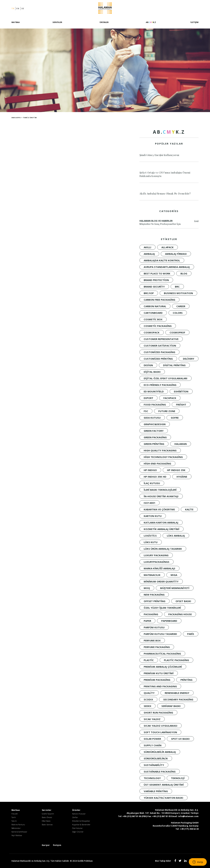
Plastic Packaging (176, 660)
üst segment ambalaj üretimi (164, 785)
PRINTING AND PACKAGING (160, 686)
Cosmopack (152, 332)
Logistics (150, 536)
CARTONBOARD (153, 313)
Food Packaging (155, 405)
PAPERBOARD (169, 621)
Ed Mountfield (154, 391)
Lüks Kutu (151, 542)
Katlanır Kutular (79, 814)
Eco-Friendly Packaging (160, 385)
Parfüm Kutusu (154, 627)
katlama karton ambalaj (161, 522)
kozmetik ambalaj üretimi (162, 529)
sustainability (154, 765)
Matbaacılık (152, 575)
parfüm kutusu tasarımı (160, 634)
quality (149, 693)
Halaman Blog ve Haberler (169, 223)
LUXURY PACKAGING (156, 555)
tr (13, 9)
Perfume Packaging (157, 647)
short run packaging (158, 713)
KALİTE (189, 509)
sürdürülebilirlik (156, 758)
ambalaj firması (176, 254)
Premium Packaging (157, 680)
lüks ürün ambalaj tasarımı (163, 549)
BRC (177, 287)
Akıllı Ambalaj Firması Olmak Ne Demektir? (165, 193)
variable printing (156, 791)
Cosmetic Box (153, 319)
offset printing (155, 601)
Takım (14, 821)
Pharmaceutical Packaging (162, 654)
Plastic (149, 660)
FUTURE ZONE (167, 411)
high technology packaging (163, 457)
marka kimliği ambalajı (159, 568)
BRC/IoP (149, 293)
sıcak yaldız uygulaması (161, 726)
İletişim (194, 23)
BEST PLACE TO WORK (157, 273)
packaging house (180, 614)
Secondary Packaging (178, 699)
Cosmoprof (177, 332)
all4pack (168, 247)
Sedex (147, 706)
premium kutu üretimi (159, 673)
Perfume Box (152, 640)
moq (147, 588)
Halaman (105, 9)
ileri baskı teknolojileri (160, 490)
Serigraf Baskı (171, 706)
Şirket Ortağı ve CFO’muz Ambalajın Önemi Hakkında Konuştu (165, 174)
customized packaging (159, 352)
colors (178, 313)
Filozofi (15, 814)
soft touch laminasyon (160, 732)
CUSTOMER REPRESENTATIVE (161, 339)
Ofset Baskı (183, 601)
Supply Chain (153, 745)
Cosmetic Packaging (158, 326)
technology (152, 778)
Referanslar (16, 828)
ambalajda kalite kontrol (162, 260)
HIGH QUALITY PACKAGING (160, 450)
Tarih (14, 817)
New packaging (154, 595)
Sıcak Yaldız (152, 719)
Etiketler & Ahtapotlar (81, 821)
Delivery (189, 359)
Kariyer (46, 845)
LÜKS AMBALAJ (176, 536)
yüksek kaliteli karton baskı (163, 798)
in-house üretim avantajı (161, 496)
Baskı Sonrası (47, 825)
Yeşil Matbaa (17, 835)
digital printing (174, 365)
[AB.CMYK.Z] (151, 25)
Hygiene (182, 477)
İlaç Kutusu (152, 483)
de (23, 9)
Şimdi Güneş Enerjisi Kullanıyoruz (159, 155)
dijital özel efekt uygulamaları (166, 378)
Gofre (175, 418)
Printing (186, 680)
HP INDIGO (150, 470)
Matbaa (16, 23)
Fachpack (170, 398)
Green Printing (154, 444)
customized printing (158, 359)
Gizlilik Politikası (85, 861)
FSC (146, 411)
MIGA (174, 575)
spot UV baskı (180, 739)
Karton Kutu (153, 516)
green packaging (155, 437)
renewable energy (177, 693)
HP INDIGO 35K (176, 470)
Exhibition (181, 391)
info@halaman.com (188, 816)
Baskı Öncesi (47, 817)
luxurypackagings (157, 562)
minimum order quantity (161, 581)
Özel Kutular (77, 828)
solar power (152, 739)
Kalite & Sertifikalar (19, 832)
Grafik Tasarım (48, 814)
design (148, 365)
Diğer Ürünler (78, 832)
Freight (181, 405)
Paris (191, 634)
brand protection (156, 280)
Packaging (151, 614)
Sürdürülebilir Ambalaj (160, 752)
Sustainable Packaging (160, 772)
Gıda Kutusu (152, 418)
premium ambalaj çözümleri (163, 667)
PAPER (147, 621)
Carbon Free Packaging (159, 300)
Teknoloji (178, 778)
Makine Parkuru (18, 825)
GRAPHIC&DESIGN (155, 424)
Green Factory (154, 431)
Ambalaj (149, 254)
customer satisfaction (160, 346)
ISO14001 (150, 503)
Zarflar (75, 817)
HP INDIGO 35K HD (155, 477)
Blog (184, 273)
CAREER (181, 306)
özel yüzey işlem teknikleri (162, 608)
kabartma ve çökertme (159, 509)
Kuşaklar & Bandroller (81, 825)
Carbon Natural (155, 306)
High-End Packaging (157, 463)
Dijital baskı (152, 372)
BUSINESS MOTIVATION (178, 293)
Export (148, 398)
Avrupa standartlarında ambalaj (167, 267)
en (18, 9)
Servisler (57, 23)
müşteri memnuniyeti (175, 588)
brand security (154, 287)
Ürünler (104, 23)
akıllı (147, 247)
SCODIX (148, 699)
